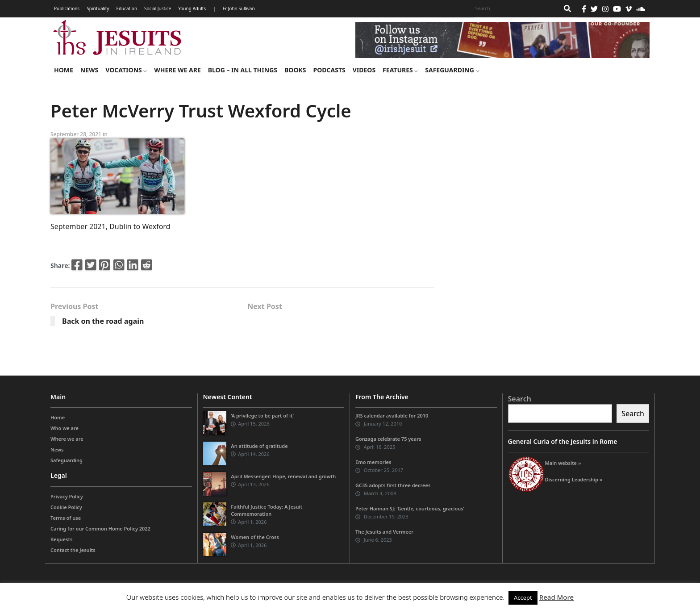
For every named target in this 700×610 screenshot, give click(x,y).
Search (520, 399)
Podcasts (329, 70)
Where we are (177, 70)
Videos (364, 70)
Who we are (65, 428)
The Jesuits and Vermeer (384, 532)
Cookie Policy (66, 507)
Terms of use (66, 518)
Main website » (563, 463)
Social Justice (158, 8)
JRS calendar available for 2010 (392, 416)
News (89, 70)
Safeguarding (452, 70)
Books (295, 70)
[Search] (515, 8)
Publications (67, 8)
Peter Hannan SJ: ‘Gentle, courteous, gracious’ (410, 508)
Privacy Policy (67, 496)
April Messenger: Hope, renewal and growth (283, 476)
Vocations (126, 70)
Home (64, 70)
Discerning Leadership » (574, 479)
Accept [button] (523, 597)
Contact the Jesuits (73, 550)
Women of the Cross (255, 537)
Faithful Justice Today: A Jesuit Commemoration (267, 510)
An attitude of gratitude (259, 446)
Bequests (61, 539)
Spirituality (98, 8)
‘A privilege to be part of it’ (262, 416)
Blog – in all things (243, 70)
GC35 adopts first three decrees (393, 485)
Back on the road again (103, 321)
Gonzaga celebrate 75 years (388, 439)
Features (400, 70)
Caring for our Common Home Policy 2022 (100, 529)
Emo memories (373, 462)
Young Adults (192, 8)
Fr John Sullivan (239, 8)
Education (127, 8)
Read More (556, 597)
